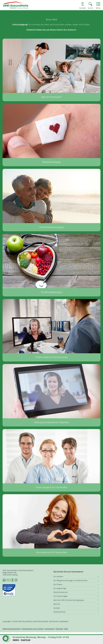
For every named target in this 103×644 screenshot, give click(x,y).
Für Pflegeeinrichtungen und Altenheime (70, 581)
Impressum (50, 629)
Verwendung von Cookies (33, 629)
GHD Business (59, 612)
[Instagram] (16, 580)
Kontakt (57, 608)
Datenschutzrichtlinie (12, 629)
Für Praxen (58, 584)
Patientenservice (61, 592)
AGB (66, 629)
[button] (6, 638)
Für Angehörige (60, 588)
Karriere (57, 604)
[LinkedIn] (4, 580)
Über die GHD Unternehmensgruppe (69, 600)
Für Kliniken (58, 577)
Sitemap (59, 629)
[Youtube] (8, 580)
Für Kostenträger (61, 596)
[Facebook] (12, 580)
